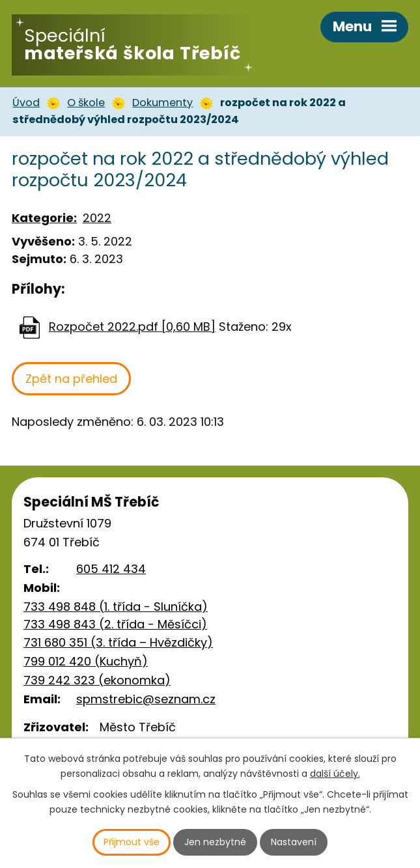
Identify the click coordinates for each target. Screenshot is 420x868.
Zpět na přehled (71, 379)
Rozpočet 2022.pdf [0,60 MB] (132, 327)
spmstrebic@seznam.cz (146, 699)
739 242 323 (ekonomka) (97, 680)
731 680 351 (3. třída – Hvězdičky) (118, 642)
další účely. (335, 774)
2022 (97, 218)
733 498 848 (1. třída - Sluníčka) (116, 607)
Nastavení (294, 842)
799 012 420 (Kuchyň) (86, 661)
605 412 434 (111, 569)
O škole (86, 103)
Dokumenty (162, 103)
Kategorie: (44, 218)
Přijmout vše (132, 842)
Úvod (26, 103)
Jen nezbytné (215, 842)
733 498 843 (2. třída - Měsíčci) (115, 624)
